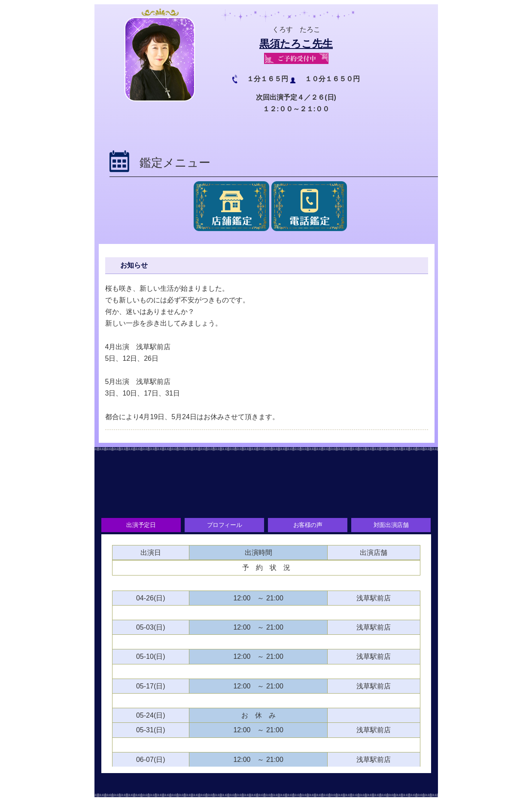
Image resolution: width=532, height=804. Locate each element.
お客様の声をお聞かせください (266, 499)
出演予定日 (139, 526)
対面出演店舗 (393, 526)
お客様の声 (308, 526)
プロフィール (224, 526)
